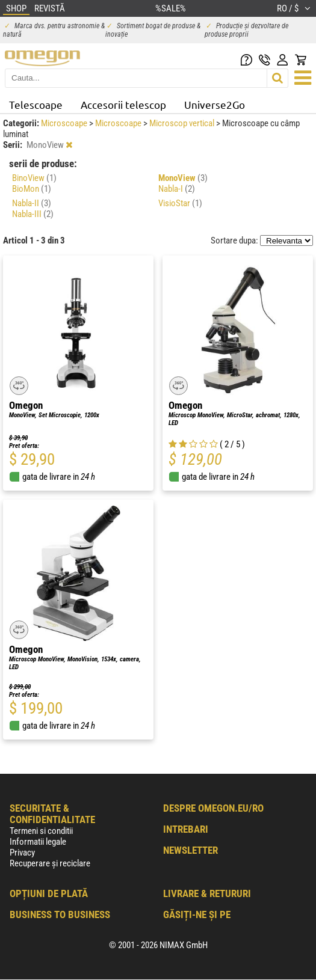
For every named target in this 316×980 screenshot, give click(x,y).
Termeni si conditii (41, 831)
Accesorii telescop (123, 104)
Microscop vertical (183, 123)
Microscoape (65, 123)
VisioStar (180, 203)
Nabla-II (32, 203)
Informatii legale (38, 842)
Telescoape (36, 104)
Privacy (22, 853)
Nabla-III (33, 214)
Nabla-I (177, 189)
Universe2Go (215, 104)
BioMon (32, 189)
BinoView (34, 178)
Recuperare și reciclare (50, 863)
